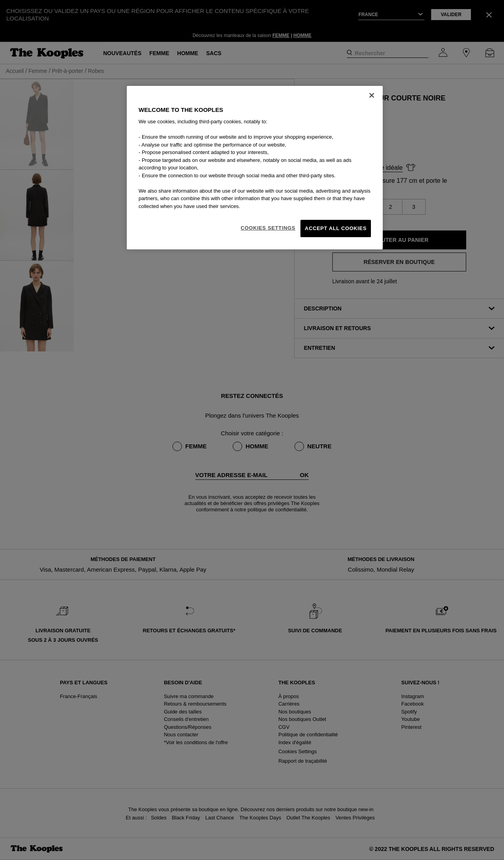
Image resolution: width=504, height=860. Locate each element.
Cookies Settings (268, 228)
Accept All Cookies (336, 228)
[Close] (372, 95)
